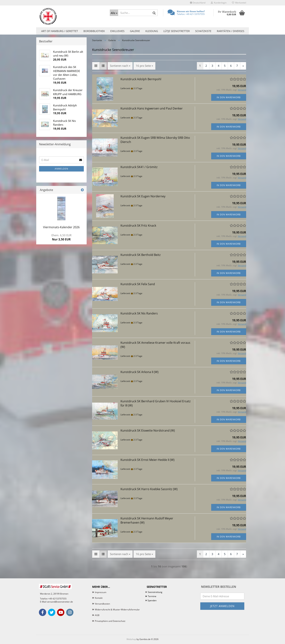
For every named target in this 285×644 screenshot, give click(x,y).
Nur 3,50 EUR (61, 237)
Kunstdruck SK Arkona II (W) (140, 372)
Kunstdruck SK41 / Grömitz (139, 167)
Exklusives (117, 31)
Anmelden (61, 169)
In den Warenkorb (229, 97)
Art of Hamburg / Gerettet (60, 31)
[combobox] (120, 66)
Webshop (131, 639)
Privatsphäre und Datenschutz (110, 621)
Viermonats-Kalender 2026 (61, 227)
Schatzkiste (203, 31)
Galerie (135, 31)
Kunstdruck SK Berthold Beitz (141, 255)
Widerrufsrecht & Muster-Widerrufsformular (117, 610)
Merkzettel (239, 3)
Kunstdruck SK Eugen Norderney (143, 196)
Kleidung (152, 31)
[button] (198, 3)
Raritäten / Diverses (231, 31)
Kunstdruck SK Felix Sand (138, 284)
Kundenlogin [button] (219, 3)
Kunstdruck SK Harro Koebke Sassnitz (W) (149, 489)
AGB (97, 615)
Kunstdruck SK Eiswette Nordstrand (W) (148, 430)
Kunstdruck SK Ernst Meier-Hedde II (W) (147, 460)
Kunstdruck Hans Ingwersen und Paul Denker (152, 108)
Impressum (101, 592)
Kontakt (99, 598)
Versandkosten (102, 604)
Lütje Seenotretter (177, 31)
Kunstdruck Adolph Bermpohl (141, 79)
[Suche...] (114, 13)
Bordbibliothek (94, 31)
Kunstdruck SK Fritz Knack (138, 226)
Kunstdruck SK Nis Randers (139, 313)
